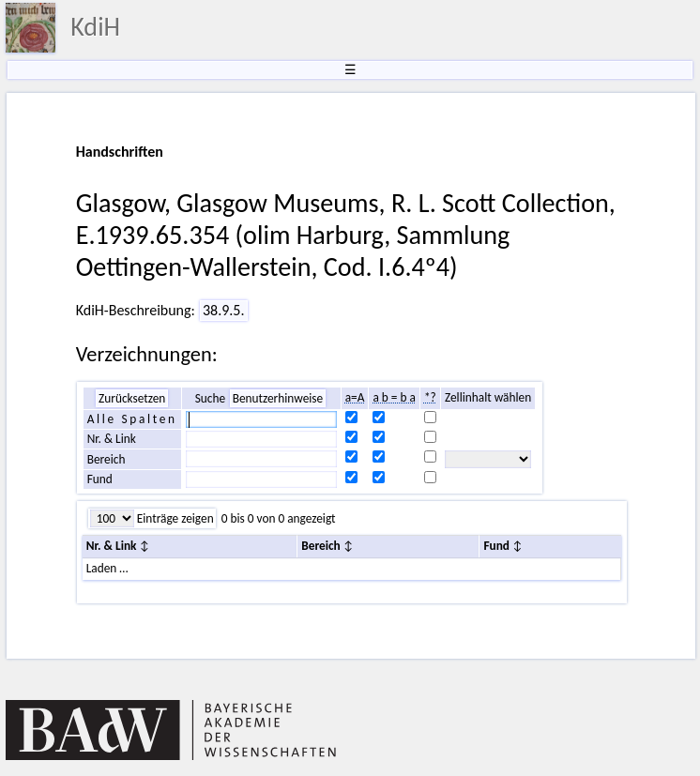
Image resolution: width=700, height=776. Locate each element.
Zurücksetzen (132, 398)
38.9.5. (224, 310)
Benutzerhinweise (278, 398)
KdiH (95, 27)
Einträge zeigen (174, 518)
